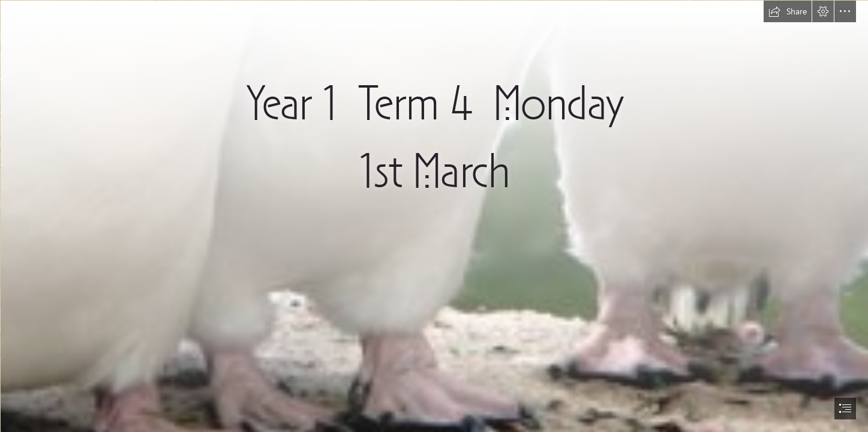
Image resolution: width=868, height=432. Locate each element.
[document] (434, 216)
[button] (788, 11)
